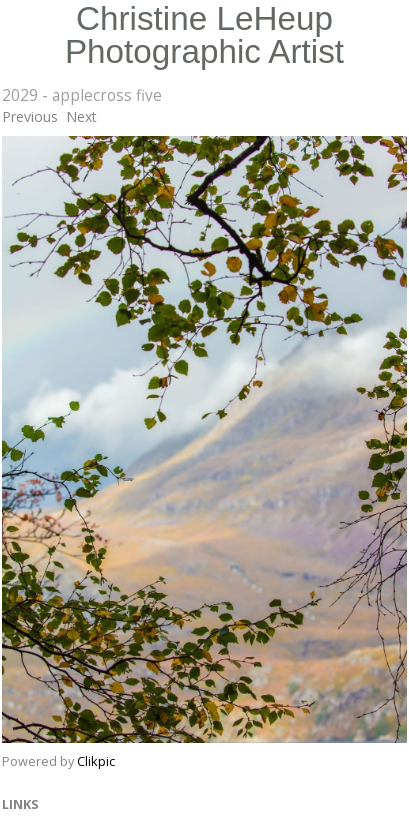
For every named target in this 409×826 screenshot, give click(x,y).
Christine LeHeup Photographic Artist (204, 35)
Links (20, 804)
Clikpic (96, 761)
